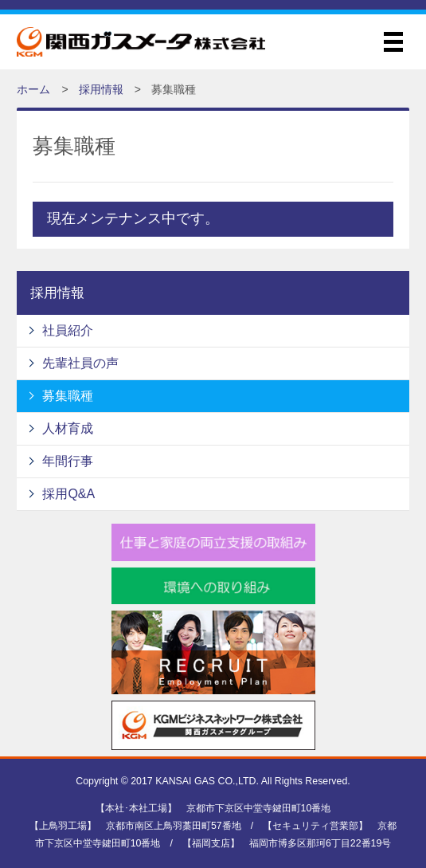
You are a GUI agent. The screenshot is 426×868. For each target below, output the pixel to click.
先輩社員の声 (80, 363)
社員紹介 (68, 330)
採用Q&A (68, 494)
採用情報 (101, 89)
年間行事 (68, 461)
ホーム (33, 89)
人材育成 (68, 428)
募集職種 (68, 396)
